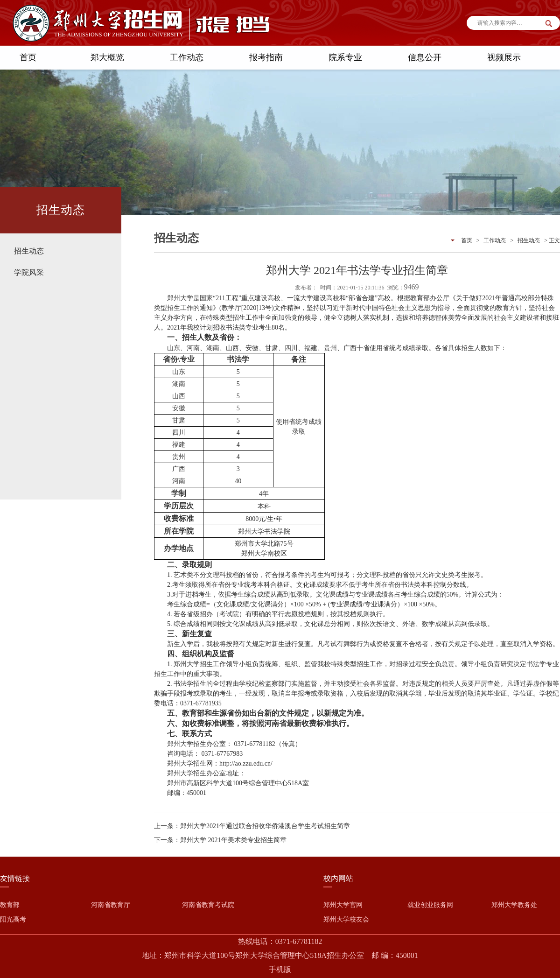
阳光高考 (13, 919)
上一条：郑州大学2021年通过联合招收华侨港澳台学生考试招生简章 (252, 826)
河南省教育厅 (111, 905)
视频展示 (504, 57)
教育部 (10, 905)
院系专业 (345, 57)
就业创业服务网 (430, 905)
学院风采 (29, 272)
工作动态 (187, 57)
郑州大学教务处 (514, 905)
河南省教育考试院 (208, 905)
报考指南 (266, 57)
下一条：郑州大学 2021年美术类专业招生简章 (220, 840)
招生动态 (29, 251)
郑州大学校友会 (346, 919)
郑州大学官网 (343, 905)
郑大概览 (107, 57)
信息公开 (425, 57)
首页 (28, 57)
